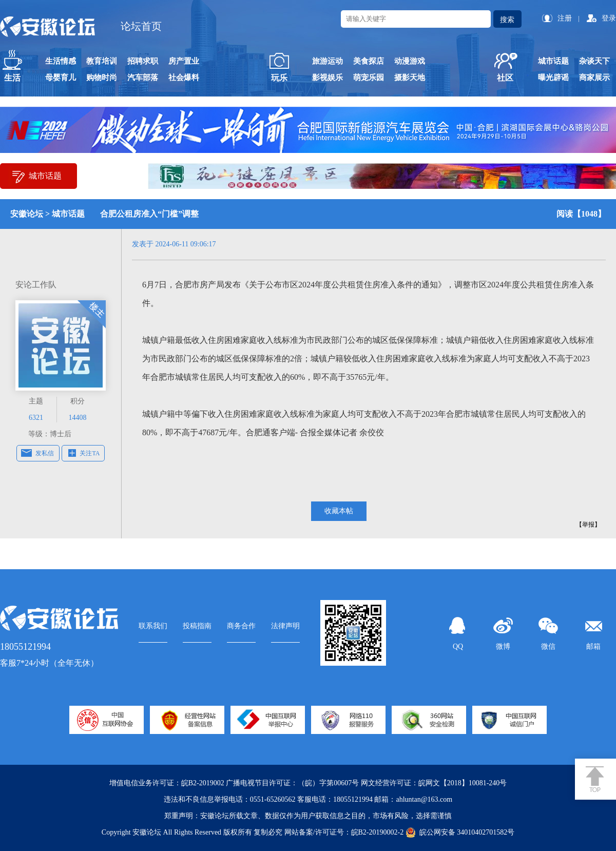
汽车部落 (143, 78)
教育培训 (102, 61)
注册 (565, 18)
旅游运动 (328, 61)
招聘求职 (143, 61)
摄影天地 (410, 78)
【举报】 (588, 525)
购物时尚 (102, 78)
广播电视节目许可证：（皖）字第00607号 (292, 783)
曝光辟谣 (553, 78)
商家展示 (594, 78)
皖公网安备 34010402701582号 (460, 833)
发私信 (45, 453)
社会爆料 (184, 78)
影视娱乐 (328, 78)
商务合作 (241, 626)
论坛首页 (141, 26)
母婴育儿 (61, 78)
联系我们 (153, 626)
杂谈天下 (594, 61)
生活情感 (61, 61)
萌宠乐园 (369, 78)
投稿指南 (197, 626)
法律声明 (285, 626)
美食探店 (369, 61)
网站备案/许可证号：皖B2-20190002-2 (344, 832)
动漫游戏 (410, 61)
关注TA (90, 453)
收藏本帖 (339, 511)
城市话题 (553, 61)
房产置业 (184, 61)
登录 (609, 18)
